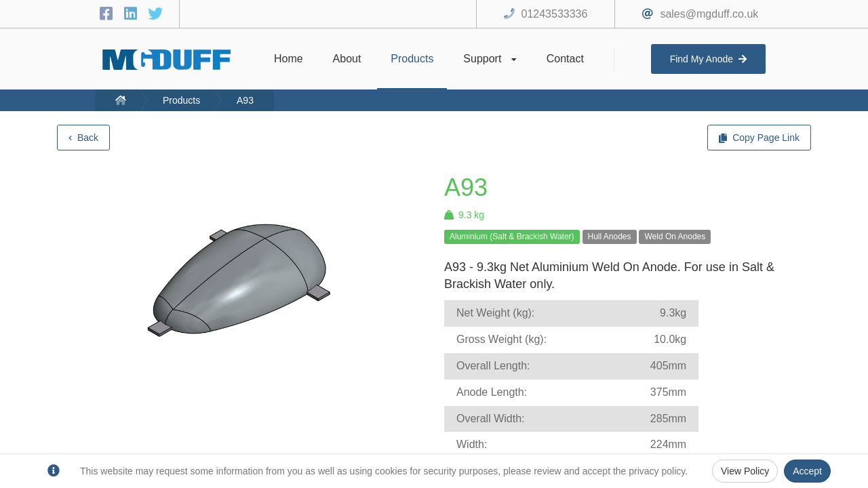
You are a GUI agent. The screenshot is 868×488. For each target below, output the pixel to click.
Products (181, 100)
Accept (807, 471)
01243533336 (555, 14)
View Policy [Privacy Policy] (745, 471)
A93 (245, 100)
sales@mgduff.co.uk (709, 14)
